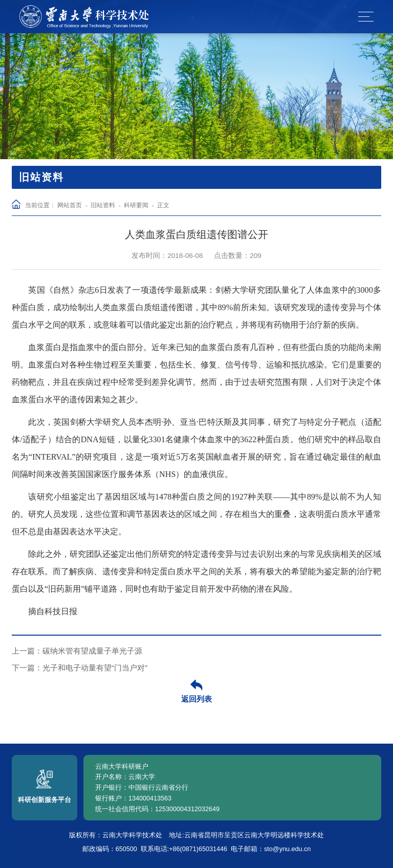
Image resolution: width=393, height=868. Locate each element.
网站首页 (70, 205)
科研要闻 (136, 205)
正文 (163, 205)
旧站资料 (103, 205)
